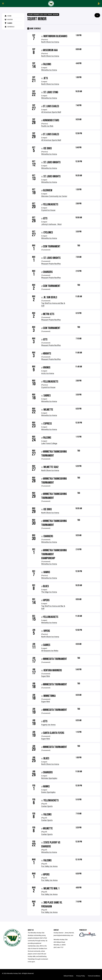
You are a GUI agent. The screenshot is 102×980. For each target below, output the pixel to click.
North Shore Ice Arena (50, 42)
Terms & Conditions (94, 976)
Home (8, 16)
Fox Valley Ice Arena (49, 866)
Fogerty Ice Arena (48, 725)
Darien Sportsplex (48, 792)
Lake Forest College (49, 443)
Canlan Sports (47, 806)
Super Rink (46, 676)
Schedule (9, 27)
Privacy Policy (81, 976)
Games (8, 23)
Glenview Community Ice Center (54, 196)
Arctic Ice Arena (48, 373)
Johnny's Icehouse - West (51, 224)
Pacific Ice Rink (47, 126)
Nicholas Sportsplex (49, 778)
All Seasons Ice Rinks (50, 651)
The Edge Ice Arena (49, 592)
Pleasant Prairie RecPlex (51, 264)
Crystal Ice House (48, 210)
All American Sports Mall (51, 112)
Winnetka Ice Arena (49, 70)
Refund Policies (68, 976)
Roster (8, 19)
